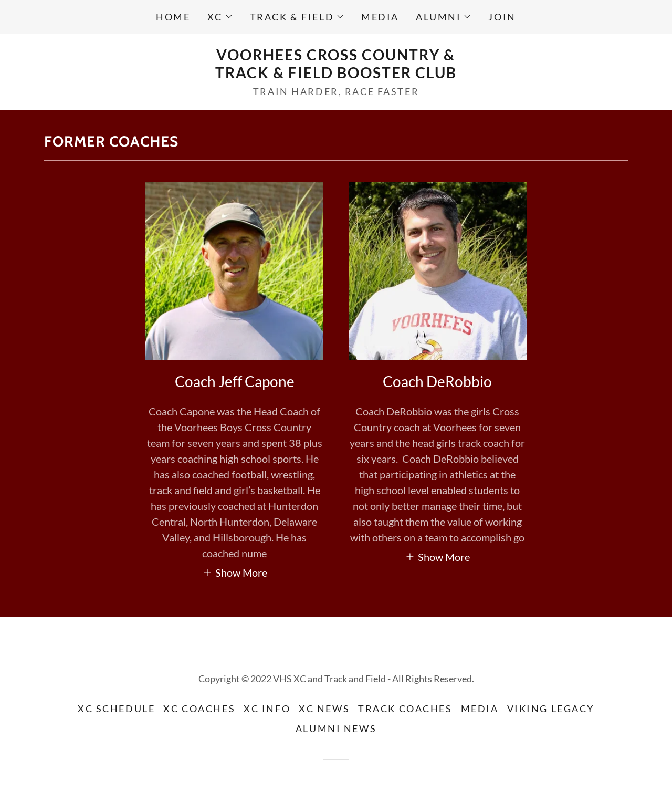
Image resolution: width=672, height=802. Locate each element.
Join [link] (502, 17)
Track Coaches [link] (405, 709)
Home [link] (173, 17)
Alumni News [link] (336, 728)
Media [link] (380, 17)
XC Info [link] (267, 709)
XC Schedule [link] (116, 709)
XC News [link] (324, 709)
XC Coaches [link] (199, 709)
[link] (336, 74)
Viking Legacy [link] (551, 709)
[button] (220, 17)
